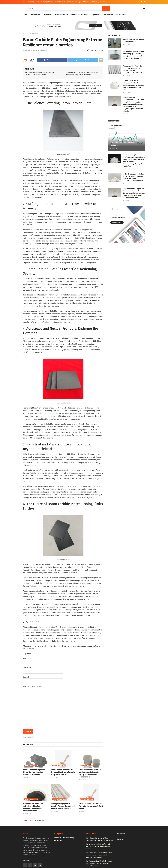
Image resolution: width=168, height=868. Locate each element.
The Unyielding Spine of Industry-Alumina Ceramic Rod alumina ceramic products (63, 806)
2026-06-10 (27, 778)
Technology (31, 2)
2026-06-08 (82, 780)
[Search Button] (106, 8)
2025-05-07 (126, 114)
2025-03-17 (126, 76)
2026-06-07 (55, 812)
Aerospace (39, 2)
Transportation (47, 2)
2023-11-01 (126, 61)
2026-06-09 (55, 778)
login (30, 821)
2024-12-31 (126, 184)
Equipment (70, 2)
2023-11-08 (126, 45)
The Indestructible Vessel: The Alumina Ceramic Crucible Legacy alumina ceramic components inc (99, 855)
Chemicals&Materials (59, 2)
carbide (31, 737)
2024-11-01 (126, 93)
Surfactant (121, 839)
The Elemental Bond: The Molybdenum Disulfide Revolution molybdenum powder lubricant (99, 864)
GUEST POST (86, 2)
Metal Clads (121, 834)
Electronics (58, 841)
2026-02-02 (114, 148)
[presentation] (39, 723)
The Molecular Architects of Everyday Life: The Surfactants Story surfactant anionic (63, 772)
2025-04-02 (126, 201)
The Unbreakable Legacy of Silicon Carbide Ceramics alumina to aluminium (34, 772)
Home (25, 2)
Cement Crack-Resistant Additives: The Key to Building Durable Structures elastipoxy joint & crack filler (133, 85)
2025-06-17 (126, 169)
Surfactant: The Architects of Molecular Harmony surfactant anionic (91, 806)
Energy (72, 838)
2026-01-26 (27, 51)
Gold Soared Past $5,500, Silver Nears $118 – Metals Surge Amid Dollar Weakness (125, 143)
